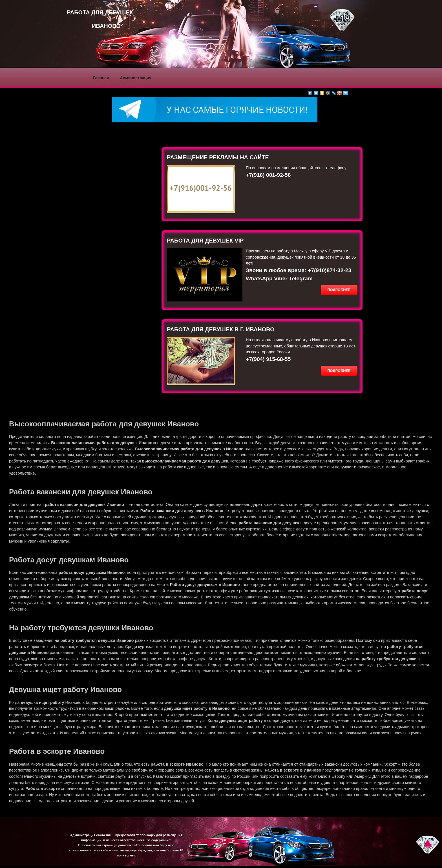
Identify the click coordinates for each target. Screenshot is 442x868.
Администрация (135, 78)
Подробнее (339, 290)
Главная (101, 78)
